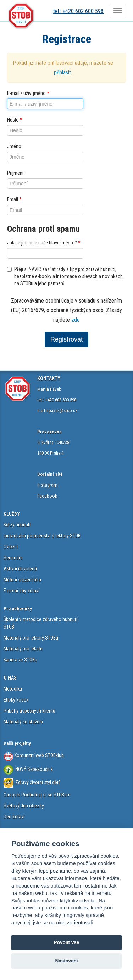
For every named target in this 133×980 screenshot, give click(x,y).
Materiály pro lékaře (23, 649)
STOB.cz (21, 16)
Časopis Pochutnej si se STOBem (37, 795)
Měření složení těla (22, 580)
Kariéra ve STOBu (20, 660)
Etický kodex (16, 700)
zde (76, 320)
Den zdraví (14, 817)
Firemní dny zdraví (21, 591)
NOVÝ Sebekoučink (34, 769)
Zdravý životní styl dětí (37, 782)
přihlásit (62, 72)
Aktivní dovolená (20, 569)
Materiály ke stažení (23, 722)
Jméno (14, 146)
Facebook (47, 496)
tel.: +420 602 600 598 (78, 11)
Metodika (13, 689)
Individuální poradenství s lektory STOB (42, 536)
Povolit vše (67, 942)
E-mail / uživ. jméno (28, 93)
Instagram (47, 485)
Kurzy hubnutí (17, 525)
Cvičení (11, 547)
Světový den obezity (24, 806)
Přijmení (15, 173)
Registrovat (66, 339)
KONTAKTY (49, 378)
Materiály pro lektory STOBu (31, 638)
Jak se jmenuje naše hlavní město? (44, 243)
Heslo (15, 120)
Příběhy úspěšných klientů (29, 711)
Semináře (13, 558)
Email (14, 199)
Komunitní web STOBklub (38, 755)
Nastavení (66, 961)
